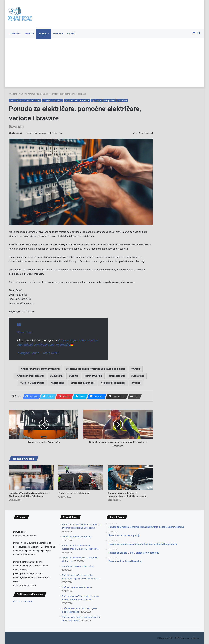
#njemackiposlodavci (84, 340)
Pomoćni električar (83, 383)
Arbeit (136, 369)
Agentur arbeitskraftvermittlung (41, 369)
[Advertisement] (104, 63)
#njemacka (64, 345)
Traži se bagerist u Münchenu (76, 587)
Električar (138, 376)
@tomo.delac (24, 332)
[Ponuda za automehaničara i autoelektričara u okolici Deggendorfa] (130, 477)
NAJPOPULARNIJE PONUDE (77, 101)
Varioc (137, 383)
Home (13, 94)
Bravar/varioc (94, 376)
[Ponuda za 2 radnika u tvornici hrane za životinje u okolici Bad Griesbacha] (31, 477)
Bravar (74, 376)
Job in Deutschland (33, 383)
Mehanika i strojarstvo (52, 101)
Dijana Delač (17, 133)
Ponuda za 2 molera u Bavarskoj (78, 566)
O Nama (57, 33)
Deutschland (117, 376)
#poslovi (64, 340)
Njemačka (96, 101)
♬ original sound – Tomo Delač (38, 353)
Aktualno (43, 33)
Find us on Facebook (23, 602)
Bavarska (57, 376)
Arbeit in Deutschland (31, 376)
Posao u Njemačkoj (114, 383)
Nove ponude (109, 101)
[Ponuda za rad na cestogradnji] (81, 477)
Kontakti (71, 33)
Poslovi (28, 33)
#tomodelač (25, 345)
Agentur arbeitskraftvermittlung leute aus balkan (96, 369)
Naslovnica (15, 33)
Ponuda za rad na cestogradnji (74, 493)
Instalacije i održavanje (30, 101)
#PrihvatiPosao (44, 345)
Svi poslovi (122, 101)
